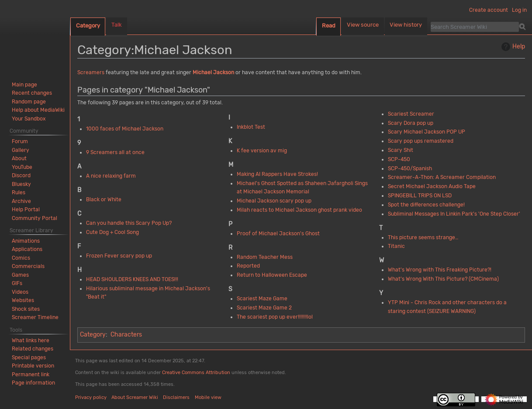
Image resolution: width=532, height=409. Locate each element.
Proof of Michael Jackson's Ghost (278, 234)
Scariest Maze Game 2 (264, 308)
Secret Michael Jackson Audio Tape (432, 186)
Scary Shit (401, 150)
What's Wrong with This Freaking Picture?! (440, 270)
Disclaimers (176, 397)
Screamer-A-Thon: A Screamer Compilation (442, 177)
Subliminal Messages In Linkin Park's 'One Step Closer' (454, 214)
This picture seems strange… (423, 237)
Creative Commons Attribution (196, 373)
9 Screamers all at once (115, 152)
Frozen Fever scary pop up (119, 256)
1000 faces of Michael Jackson (125, 129)
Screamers (91, 72)
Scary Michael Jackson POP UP (427, 132)
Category (93, 335)
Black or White (104, 199)
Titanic (396, 246)
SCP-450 (399, 159)
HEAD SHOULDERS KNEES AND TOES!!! (132, 279)
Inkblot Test (251, 127)
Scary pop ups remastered (421, 141)
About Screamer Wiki (135, 397)
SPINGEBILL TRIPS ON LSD (420, 196)
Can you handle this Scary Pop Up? (129, 223)
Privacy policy (91, 397)
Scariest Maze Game (262, 299)
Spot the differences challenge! (426, 205)
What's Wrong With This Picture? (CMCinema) (443, 279)
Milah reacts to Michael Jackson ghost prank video (299, 210)
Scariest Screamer (411, 114)
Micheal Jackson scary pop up (274, 201)
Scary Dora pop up (411, 123)
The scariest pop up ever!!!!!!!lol (275, 317)
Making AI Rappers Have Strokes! (277, 174)
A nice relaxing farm (111, 176)
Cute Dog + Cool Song (112, 232)
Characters (126, 335)
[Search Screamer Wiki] (475, 27)
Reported (248, 266)
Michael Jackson (213, 72)
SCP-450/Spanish (410, 168)
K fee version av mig (262, 151)
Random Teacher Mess (265, 257)
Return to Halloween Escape (272, 275)
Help (512, 47)
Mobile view (208, 397)
